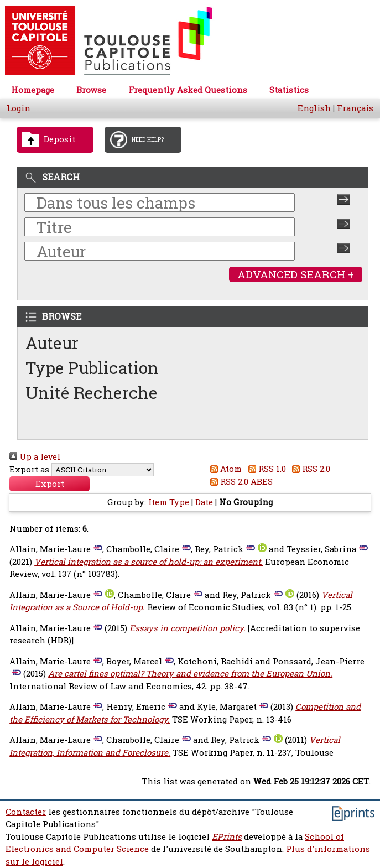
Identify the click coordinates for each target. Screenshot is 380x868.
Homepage (33, 90)
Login (19, 108)
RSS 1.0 (265, 469)
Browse (91, 90)
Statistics (289, 90)
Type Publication (92, 368)
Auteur (52, 343)
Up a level (35, 457)
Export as (29, 469)
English (314, 108)
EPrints (227, 837)
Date (204, 502)
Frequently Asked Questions (188, 90)
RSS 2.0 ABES (240, 482)
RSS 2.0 (309, 469)
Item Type (169, 502)
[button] (50, 484)
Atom (224, 469)
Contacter (26, 812)
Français (355, 108)
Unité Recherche (92, 393)
